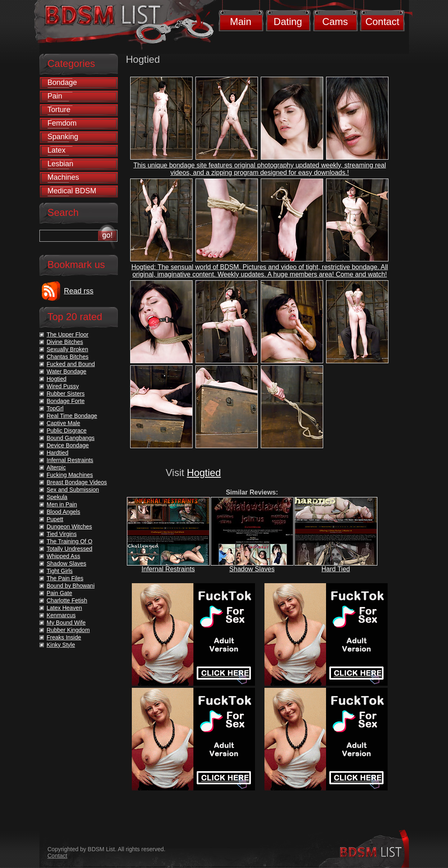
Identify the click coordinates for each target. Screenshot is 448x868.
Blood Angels (64, 512)
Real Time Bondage (72, 416)
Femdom (62, 123)
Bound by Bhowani (71, 586)
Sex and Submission (73, 490)
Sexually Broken (68, 349)
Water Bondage (67, 371)
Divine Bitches (65, 342)
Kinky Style (61, 645)
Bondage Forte (66, 401)
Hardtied (58, 453)
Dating (288, 22)
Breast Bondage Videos (77, 482)
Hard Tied (336, 569)
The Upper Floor (68, 334)
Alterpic (56, 467)
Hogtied (204, 473)
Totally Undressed (70, 549)
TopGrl (55, 408)
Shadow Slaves (252, 569)
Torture (59, 110)
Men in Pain (62, 504)
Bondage (62, 82)
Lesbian (61, 164)
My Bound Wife (66, 623)
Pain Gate (60, 593)
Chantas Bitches (68, 357)
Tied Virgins (62, 534)
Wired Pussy (63, 386)
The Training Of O (70, 541)
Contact (383, 22)
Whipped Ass (64, 556)
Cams (335, 22)
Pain (55, 96)
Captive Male (64, 423)
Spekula (57, 497)
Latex (57, 150)
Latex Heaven (64, 608)
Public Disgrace (67, 431)
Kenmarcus (61, 615)
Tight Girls (60, 571)
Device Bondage (68, 445)
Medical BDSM (72, 191)
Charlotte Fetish (67, 600)
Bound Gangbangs (71, 438)
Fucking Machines (70, 475)
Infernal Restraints (168, 569)
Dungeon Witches (70, 527)
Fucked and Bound (71, 364)
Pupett (55, 519)
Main (241, 22)
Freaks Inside (64, 637)
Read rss (79, 291)
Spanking (63, 137)
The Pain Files (65, 578)
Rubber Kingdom (68, 630)
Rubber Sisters (66, 394)
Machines (63, 177)
